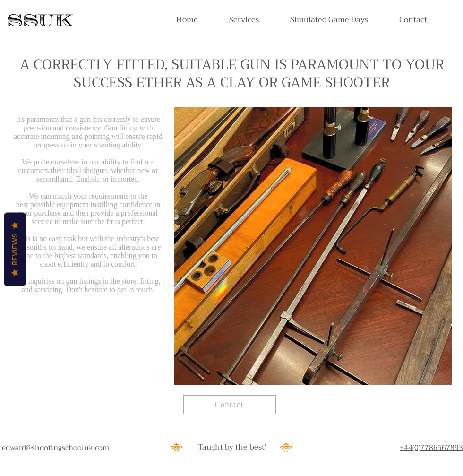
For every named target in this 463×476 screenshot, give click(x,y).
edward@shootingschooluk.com (56, 448)
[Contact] (230, 405)
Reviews (15, 249)
